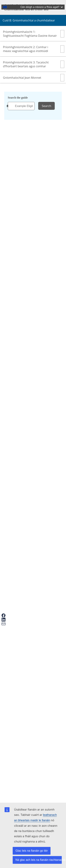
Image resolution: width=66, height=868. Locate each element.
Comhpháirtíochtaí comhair (24, 519)
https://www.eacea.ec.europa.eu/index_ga (40, 472)
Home (12, 81)
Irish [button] (15, 46)
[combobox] (21, 106)
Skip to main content (13, 3)
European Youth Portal (21, 675)
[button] (11, 615)
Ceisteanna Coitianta (20, 654)
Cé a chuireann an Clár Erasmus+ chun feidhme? (36, 526)
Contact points (17, 690)
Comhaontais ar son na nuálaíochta (28, 522)
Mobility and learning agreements (27, 672)
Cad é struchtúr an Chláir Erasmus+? (29, 516)
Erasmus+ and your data (22, 651)
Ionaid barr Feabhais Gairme (25, 529)
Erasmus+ (11, 697)
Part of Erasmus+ (11, 68)
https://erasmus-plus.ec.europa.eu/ (28, 462)
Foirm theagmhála (16, 561)
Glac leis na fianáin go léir (32, 851)
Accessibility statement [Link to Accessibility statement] (22, 717)
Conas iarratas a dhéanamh (24, 647)
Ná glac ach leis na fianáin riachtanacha (39, 860)
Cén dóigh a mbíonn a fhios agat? (42, 7)
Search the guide (18, 98)
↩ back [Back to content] (52, 462)
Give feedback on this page (24, 657)
